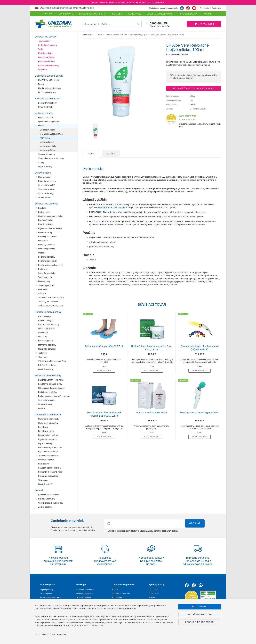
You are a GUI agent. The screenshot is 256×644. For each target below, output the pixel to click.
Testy (40, 49)
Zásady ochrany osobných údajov (162, 531)
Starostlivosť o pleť (46, 185)
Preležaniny (43, 269)
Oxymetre (42, 70)
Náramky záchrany (46, 245)
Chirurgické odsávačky (48, 423)
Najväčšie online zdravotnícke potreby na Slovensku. (67, 8)
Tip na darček (44, 41)
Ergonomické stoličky (47, 439)
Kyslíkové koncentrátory (49, 65)
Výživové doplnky (46, 193)
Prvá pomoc (43, 464)
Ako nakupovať (46, 593)
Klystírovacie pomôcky (48, 452)
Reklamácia (117, 597)
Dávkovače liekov (46, 220)
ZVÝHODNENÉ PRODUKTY (51, 306)
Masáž (41, 126)
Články (111, 154)
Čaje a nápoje (44, 177)
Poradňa (117, 14)
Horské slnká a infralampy (49, 88)
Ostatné (42, 408)
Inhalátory (43, 337)
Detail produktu (104, 370)
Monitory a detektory (47, 345)
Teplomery (43, 353)
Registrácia (216, 8)
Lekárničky (43, 241)
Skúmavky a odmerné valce (50, 472)
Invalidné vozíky (45, 232)
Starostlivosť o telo (46, 189)
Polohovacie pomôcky (48, 261)
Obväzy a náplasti (46, 460)
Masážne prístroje (48, 150)
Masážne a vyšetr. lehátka (51, 134)
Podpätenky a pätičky (48, 392)
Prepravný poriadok (84, 597)
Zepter (41, 84)
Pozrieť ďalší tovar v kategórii (194, 89)
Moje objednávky (47, 590)
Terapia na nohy (45, 277)
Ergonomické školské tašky (50, 228)
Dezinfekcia (43, 427)
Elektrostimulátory (48, 130)
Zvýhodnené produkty (48, 45)
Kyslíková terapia (46, 341)
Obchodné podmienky (85, 590)
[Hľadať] (139, 24)
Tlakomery (43, 357)
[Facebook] (182, 8)
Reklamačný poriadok (85, 593)
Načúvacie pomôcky (47, 349)
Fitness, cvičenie (45, 118)
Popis (91, 154)
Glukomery (43, 333)
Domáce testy (44, 281)
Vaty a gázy (43, 480)
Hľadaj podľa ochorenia (93, 14)
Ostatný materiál (45, 484)
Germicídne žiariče (46, 57)
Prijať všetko (200, 607)
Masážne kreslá (47, 142)
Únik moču (43, 289)
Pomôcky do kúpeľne (47, 237)
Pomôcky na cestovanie (49, 495)
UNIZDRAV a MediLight (48, 80)
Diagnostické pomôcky (48, 435)
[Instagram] (188, 8)
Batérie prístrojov (46, 320)
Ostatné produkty (46, 369)
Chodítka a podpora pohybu (50, 216)
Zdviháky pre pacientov (48, 302)
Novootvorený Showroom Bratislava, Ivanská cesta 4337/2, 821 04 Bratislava (128, 2)
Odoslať (195, 523)
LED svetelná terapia (47, 92)
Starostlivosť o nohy (47, 400)
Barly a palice (44, 212)
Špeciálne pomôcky (47, 273)
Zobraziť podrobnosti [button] (52, 634)
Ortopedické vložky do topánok (52, 388)
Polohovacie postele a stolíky (51, 265)
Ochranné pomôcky (47, 249)
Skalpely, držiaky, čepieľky (50, 468)
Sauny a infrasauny (47, 154)
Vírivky (41, 162)
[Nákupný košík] (204, 24)
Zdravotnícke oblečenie (48, 456)
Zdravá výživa (44, 197)
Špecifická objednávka (121, 593)
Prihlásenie (204, 8)
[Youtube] (194, 8)
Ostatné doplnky (45, 166)
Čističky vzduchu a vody (49, 325)
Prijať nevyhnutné (200, 614)
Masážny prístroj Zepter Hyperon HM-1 (200, 412)
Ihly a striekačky (45, 443)
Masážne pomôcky (48, 146)
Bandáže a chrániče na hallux (51, 380)
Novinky (152, 597)
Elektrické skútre (45, 53)
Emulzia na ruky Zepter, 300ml (152, 412)
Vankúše (42, 294)
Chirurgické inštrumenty (48, 419)
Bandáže (42, 208)
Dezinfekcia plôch (46, 431)
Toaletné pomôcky (46, 285)
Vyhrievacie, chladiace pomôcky (52, 361)
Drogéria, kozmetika (47, 181)
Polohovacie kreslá (46, 61)
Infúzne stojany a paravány (50, 448)
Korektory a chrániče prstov (50, 384)
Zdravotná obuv (45, 404)
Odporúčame (154, 590)
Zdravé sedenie (45, 507)
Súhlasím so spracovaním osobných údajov (141, 531)
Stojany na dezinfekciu (48, 476)
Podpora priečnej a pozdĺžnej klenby (54, 396)
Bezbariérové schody (47, 103)
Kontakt (115, 590)
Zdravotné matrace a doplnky (51, 298)
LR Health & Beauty (198, 109)
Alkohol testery (45, 316)
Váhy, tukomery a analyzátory (51, 158)
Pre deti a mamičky (47, 499)
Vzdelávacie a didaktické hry (51, 503)
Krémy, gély (45, 138)
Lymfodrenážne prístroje (49, 122)
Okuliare (42, 253)
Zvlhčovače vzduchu (47, 365)
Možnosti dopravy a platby (50, 597)
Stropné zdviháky (46, 107)
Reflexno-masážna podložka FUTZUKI (104, 346)
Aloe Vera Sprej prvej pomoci (111, 207)
